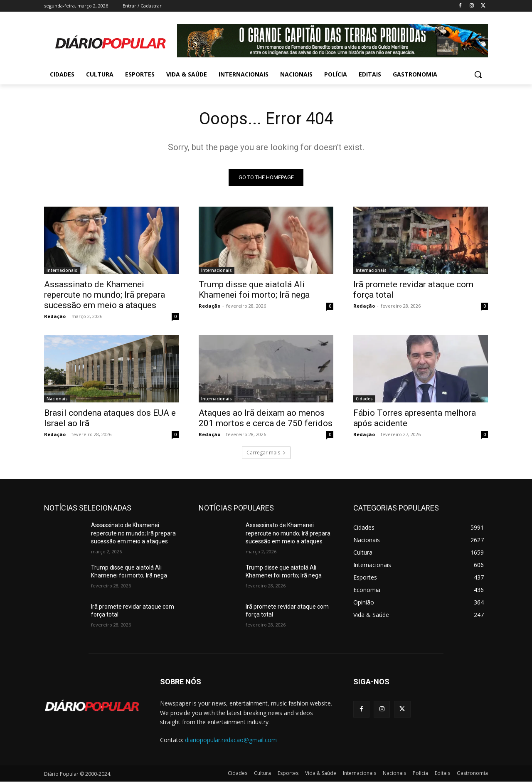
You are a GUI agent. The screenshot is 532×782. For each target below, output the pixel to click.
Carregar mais (266, 453)
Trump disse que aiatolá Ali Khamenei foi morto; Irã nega (254, 290)
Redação (55, 316)
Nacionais (57, 399)
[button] (478, 74)
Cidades (364, 399)
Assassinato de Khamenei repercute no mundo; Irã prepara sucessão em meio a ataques (105, 295)
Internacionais (62, 270)
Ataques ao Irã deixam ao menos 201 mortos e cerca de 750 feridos (266, 418)
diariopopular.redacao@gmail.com (231, 740)
